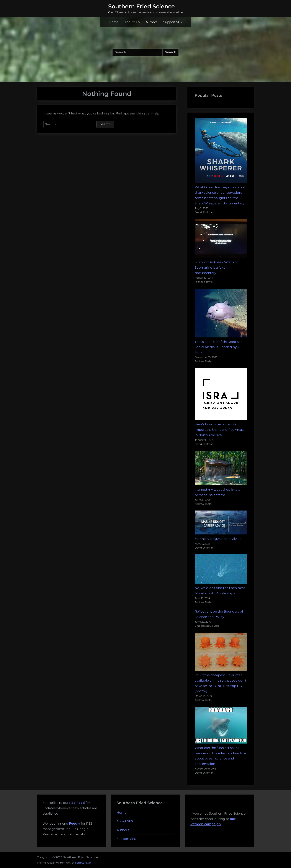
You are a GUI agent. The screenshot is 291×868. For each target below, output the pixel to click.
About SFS (132, 22)
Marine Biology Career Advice (218, 539)
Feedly (75, 823)
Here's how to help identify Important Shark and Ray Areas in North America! (219, 430)
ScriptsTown (83, 863)
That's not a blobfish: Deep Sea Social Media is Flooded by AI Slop (219, 347)
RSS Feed (77, 803)
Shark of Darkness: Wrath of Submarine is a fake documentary (216, 268)
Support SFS (173, 22)
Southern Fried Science (142, 6)
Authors (152, 22)
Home (114, 22)
